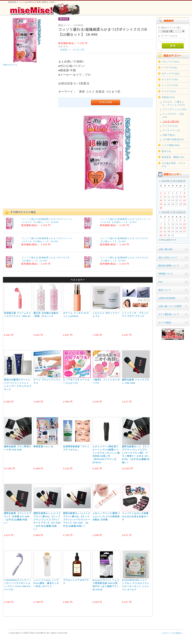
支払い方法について (168, 257)
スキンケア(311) (171, 62)
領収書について (166, 274)
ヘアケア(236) (170, 67)
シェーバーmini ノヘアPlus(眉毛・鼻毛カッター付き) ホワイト (46, 583)
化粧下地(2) (169, 135)
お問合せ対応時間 (167, 298)
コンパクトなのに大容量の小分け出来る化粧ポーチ (135, 516)
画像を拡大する (10, 65)
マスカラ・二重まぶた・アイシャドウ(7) (174, 103)
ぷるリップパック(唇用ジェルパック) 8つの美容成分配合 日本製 (106, 516)
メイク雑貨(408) (171, 145)
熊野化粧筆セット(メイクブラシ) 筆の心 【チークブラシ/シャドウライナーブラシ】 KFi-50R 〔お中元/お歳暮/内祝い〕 (77, 520)
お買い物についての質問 (170, 306)
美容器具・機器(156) (173, 157)
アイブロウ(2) (170, 126)
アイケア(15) (169, 91)
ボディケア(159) (171, 74)
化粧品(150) (168, 97)
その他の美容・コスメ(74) (174, 165)
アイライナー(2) (171, 130)
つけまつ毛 (78, 50)
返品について (165, 290)
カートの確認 (165, 322)
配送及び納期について (169, 265)
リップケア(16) (170, 85)
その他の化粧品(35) (173, 139)
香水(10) (166, 151)
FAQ (160, 282)
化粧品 (64, 50)
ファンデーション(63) (175, 109)
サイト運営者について (169, 314)
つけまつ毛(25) (171, 121)
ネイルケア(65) (170, 79)
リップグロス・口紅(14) (173, 115)
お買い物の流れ (166, 249)
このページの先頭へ (172, 633)
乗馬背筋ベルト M (43, 446)
